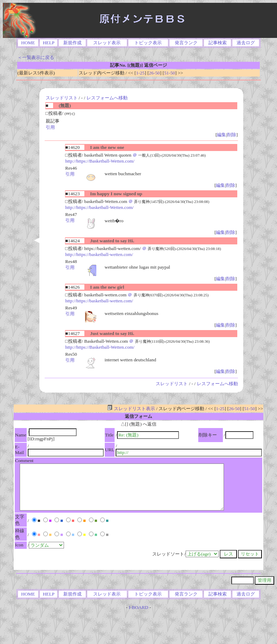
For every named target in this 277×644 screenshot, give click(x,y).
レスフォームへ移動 (107, 98)
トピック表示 (148, 43)
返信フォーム (138, 416)
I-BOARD (138, 607)
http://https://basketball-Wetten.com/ (100, 207)
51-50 (170, 73)
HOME (28, 43)
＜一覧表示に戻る (36, 57)
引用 (50, 127)
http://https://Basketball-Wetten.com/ (100, 161)
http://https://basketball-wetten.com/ (99, 254)
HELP (49, 43)
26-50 (154, 73)
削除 (232, 135)
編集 (221, 135)
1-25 (140, 73)
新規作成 (72, 43)
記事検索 (218, 43)
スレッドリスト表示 (131, 409)
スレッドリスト (62, 98)
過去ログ (246, 43)
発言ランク (186, 43)
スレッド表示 (107, 43)
